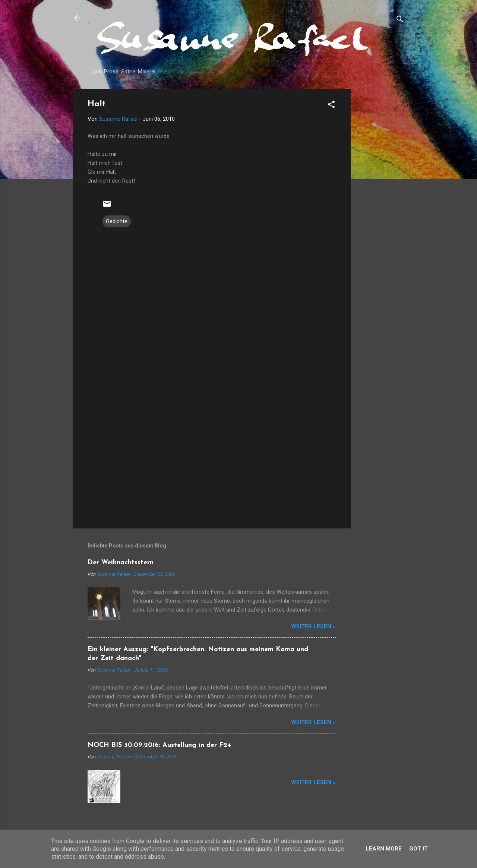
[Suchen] (400, 20)
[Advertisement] (380, 201)
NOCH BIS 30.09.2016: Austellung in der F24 (159, 745)
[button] (331, 106)
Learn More (384, 849)
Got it (418, 849)
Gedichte (117, 221)
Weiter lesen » (313, 626)
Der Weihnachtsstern (121, 563)
